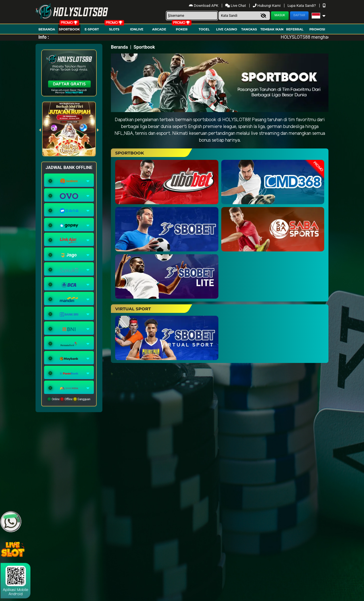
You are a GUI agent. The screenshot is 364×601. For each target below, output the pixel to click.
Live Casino (227, 29)
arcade (159, 29)
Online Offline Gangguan (69, 399)
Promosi (317, 29)
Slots (114, 29)
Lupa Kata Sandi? (302, 6)
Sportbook (69, 29)
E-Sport (92, 29)
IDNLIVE (137, 29)
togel (204, 29)
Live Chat (236, 6)
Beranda (47, 29)
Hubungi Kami (267, 6)
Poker (182, 29)
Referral (295, 29)
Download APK (204, 6)
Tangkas (249, 29)
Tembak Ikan (272, 29)
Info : (44, 37)
